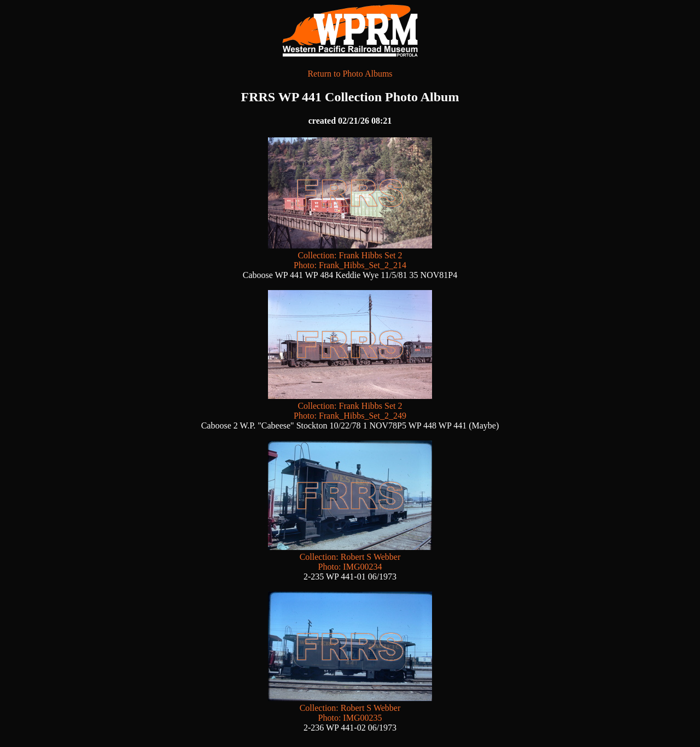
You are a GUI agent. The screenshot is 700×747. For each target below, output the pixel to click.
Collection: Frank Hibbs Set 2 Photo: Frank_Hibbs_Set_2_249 (350, 406)
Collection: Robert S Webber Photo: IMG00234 (350, 557)
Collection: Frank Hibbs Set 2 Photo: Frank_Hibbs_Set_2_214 (350, 255)
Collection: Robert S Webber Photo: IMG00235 (350, 708)
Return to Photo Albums (350, 74)
